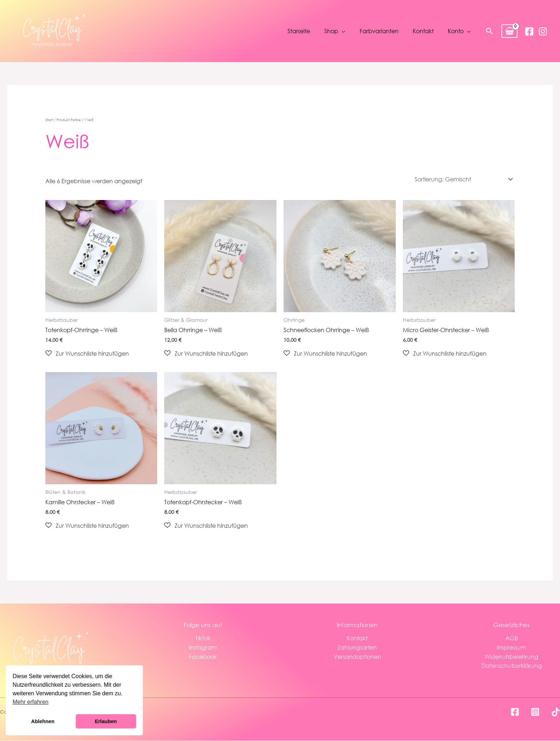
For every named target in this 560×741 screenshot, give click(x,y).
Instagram (203, 647)
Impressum (511, 647)
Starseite (299, 31)
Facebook (203, 657)
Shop (331, 31)
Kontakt (423, 31)
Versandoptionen (357, 657)
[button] (490, 31)
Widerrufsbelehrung (511, 657)
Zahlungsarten (357, 647)
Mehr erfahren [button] (31, 702)
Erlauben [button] (106, 721)
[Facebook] (529, 31)
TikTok (203, 638)
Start (49, 120)
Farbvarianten (379, 31)
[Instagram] (543, 31)
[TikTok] (556, 712)
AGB (512, 638)
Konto (456, 31)
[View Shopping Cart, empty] (509, 31)
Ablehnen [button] (43, 721)
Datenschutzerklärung (512, 665)
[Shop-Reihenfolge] (462, 179)
